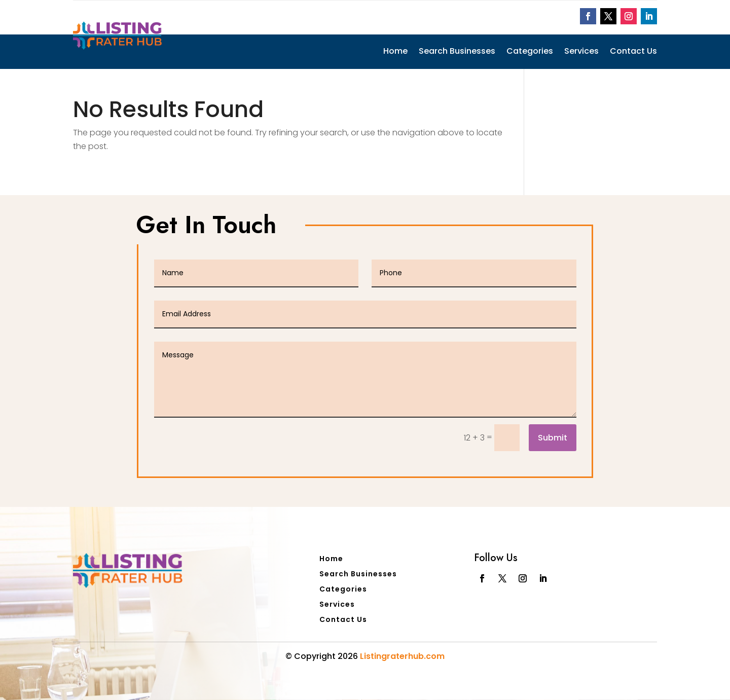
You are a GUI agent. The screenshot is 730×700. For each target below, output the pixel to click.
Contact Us (633, 52)
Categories (530, 52)
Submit (553, 438)
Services (581, 52)
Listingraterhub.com (402, 656)
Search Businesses (457, 52)
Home (395, 52)
